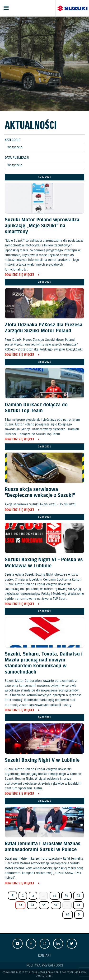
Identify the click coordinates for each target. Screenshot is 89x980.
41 (78, 896)
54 (68, 915)
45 (56, 905)
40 (66, 896)
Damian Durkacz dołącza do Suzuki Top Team (36, 408)
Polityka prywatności (45, 966)
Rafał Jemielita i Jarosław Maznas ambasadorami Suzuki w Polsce (43, 847)
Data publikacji (17, 158)
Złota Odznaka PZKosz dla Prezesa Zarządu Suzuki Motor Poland (44, 328)
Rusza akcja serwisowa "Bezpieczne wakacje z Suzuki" (40, 492)
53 (78, 905)
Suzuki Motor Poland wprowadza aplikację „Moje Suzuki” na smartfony (42, 226)
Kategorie (12, 140)
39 (55, 896)
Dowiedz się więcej (19, 275)
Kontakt (44, 956)
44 (44, 905)
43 (32, 905)
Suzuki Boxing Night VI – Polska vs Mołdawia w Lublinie (44, 563)
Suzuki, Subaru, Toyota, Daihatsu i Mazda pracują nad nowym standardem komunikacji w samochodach (44, 663)
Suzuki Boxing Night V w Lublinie (42, 760)
